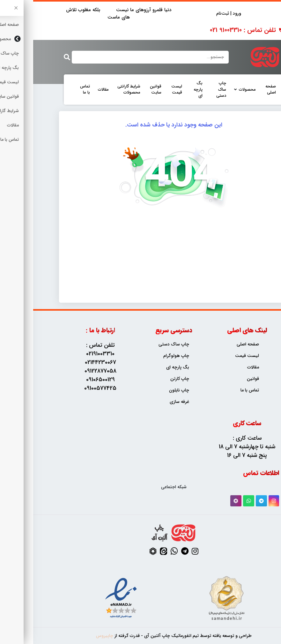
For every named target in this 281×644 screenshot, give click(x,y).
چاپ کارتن (147, 379)
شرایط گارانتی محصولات (96, 90)
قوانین (220, 379)
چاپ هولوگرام (143, 356)
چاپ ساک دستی (188, 90)
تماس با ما (52, 90)
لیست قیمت (144, 90)
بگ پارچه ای (165, 90)
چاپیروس (71, 636)
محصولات (214, 90)
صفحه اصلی (237, 90)
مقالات (70, 90)
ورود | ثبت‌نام (196, 14)
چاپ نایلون (146, 390)
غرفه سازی (146, 402)
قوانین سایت (122, 90)
